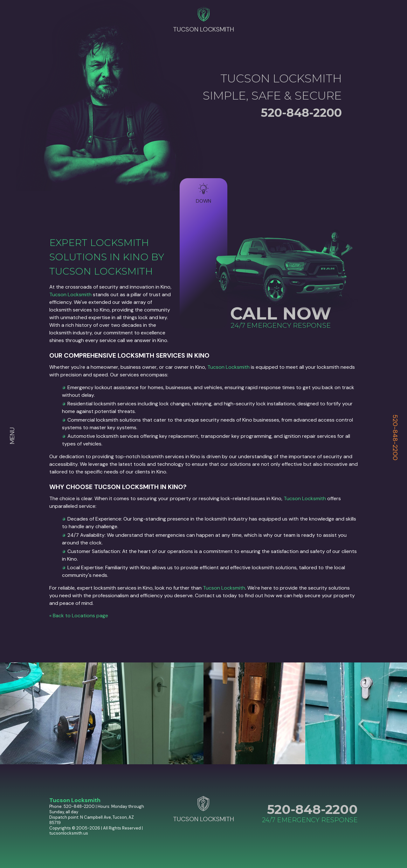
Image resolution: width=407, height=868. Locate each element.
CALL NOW (281, 313)
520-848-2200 (395, 437)
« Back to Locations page (79, 616)
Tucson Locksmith (70, 294)
